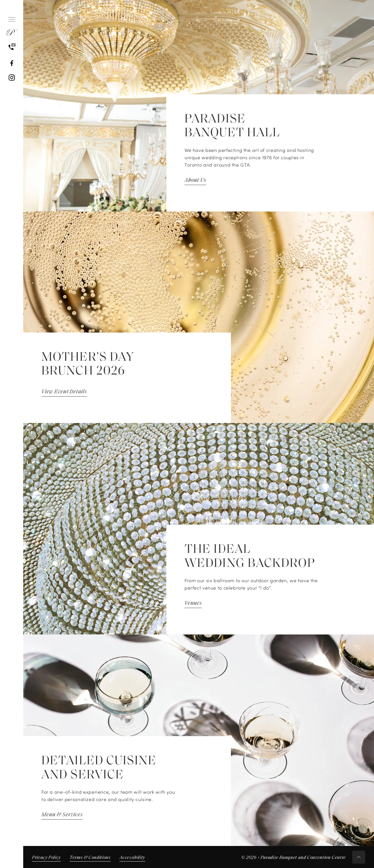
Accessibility (132, 858)
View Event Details (64, 392)
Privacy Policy (46, 858)
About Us (195, 181)
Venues (193, 603)
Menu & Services (62, 815)
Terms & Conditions (90, 858)
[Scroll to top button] (359, 857)
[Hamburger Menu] (12, 19)
